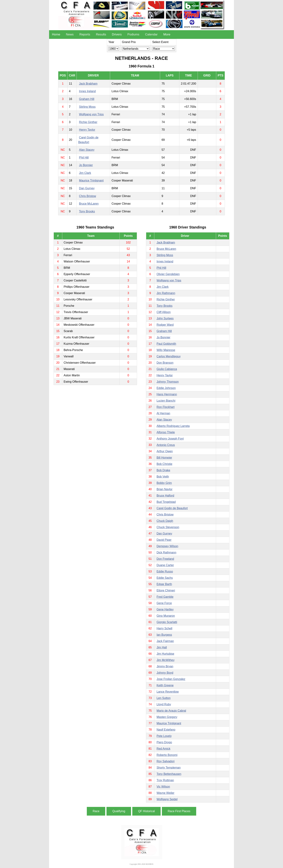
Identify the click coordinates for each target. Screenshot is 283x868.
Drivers (117, 34)
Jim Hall (162, 647)
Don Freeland (165, 559)
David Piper (164, 540)
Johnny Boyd (165, 673)
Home (56, 34)
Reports (85, 34)
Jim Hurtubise (165, 654)
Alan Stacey (87, 150)
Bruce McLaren (89, 204)
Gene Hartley (165, 609)
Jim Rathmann (166, 293)
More (167, 34)
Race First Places (179, 811)
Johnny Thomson (167, 382)
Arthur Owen (165, 451)
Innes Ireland (87, 91)
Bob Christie (164, 464)
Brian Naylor (164, 489)
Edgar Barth (164, 584)
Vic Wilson (163, 787)
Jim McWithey (166, 660)
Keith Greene (165, 685)
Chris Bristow (88, 196)
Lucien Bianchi (166, 401)
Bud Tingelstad (166, 502)
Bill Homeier (164, 458)
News (70, 34)
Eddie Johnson (166, 388)
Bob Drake (163, 470)
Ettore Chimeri (166, 590)
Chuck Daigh (165, 521)
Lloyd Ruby (164, 704)
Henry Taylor (87, 130)
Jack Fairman (165, 641)
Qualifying (119, 811)
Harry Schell (164, 628)
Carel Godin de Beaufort (172, 508)
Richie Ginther (88, 122)
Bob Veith (163, 477)
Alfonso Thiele (166, 432)
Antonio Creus (166, 445)
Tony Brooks (87, 211)
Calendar (151, 34)
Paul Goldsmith (166, 344)
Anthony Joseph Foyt (170, 439)
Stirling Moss (87, 107)
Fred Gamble (165, 597)
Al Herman (163, 413)
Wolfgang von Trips (91, 114)
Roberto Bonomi (167, 755)
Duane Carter (165, 565)
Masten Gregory (167, 717)
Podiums (133, 34)
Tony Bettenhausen (169, 774)
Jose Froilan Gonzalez (171, 679)
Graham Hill (87, 99)
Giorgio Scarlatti (167, 622)
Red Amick (163, 749)
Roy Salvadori (166, 761)
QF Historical (146, 811)
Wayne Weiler (165, 793)
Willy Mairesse (166, 350)
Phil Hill (84, 158)
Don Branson (165, 363)
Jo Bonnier (86, 165)
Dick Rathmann (166, 552)
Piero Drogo (164, 742)
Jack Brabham (88, 84)
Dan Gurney (87, 188)
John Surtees (165, 318)
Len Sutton (163, 698)
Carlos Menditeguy (168, 356)
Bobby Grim (164, 483)
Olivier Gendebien (168, 274)
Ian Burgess (164, 635)
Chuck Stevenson (168, 527)
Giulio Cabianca (167, 369)
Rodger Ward (165, 325)
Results (101, 34)
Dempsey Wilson (167, 546)
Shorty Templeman (168, 768)
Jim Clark (85, 173)
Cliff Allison (164, 312)
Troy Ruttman (165, 780)
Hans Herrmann (167, 394)
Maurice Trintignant (91, 180)
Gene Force (164, 603)
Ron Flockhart (166, 407)
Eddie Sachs (165, 578)
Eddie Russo (165, 571)
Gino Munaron (166, 616)
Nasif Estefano (166, 730)
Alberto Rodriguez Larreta (173, 426)
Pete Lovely (164, 736)
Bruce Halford (165, 496)
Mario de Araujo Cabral (171, 711)
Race (96, 811)
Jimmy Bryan (165, 666)
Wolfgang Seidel (167, 799)
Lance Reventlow (168, 692)
